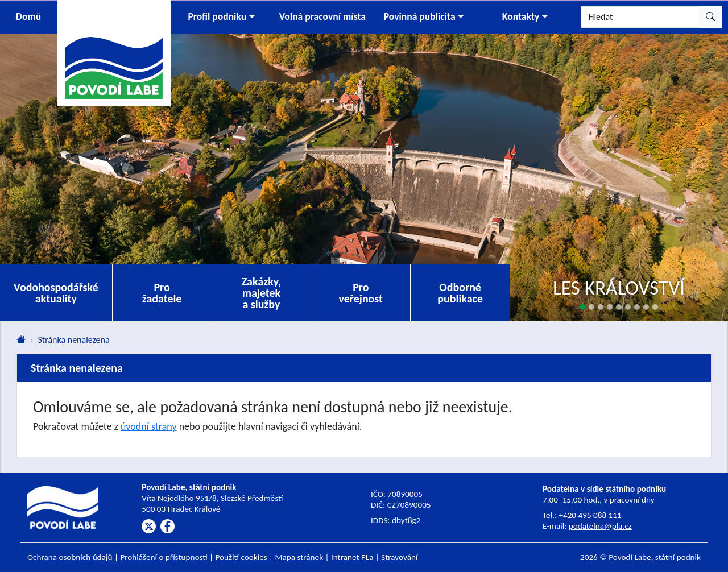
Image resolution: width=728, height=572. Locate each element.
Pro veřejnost (361, 293)
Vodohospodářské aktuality (56, 293)
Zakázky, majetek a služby (262, 293)
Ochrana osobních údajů (70, 557)
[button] (221, 17)
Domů (28, 16)
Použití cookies (241, 557)
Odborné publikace (460, 293)
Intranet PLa (352, 557)
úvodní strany (149, 426)
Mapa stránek (299, 557)
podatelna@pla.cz (600, 526)
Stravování (399, 557)
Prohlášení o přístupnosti (164, 557)
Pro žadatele (162, 293)
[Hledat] (640, 17)
